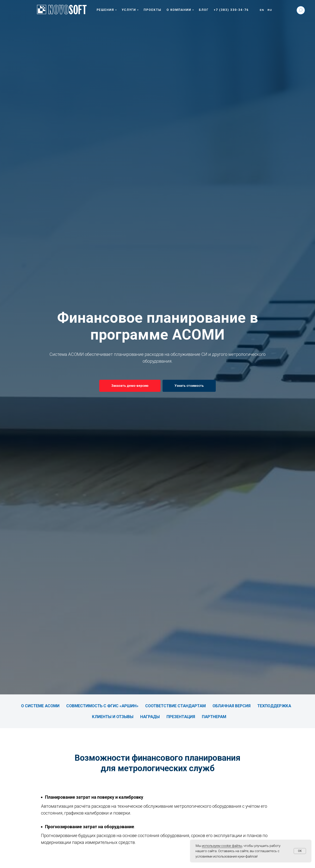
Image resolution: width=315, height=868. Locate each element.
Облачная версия (232, 706)
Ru (270, 10)
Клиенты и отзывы (113, 717)
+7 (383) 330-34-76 (231, 10)
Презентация (181, 717)
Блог (204, 10)
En (262, 10)
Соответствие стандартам (175, 706)
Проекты (152, 10)
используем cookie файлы (222, 846)
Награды (150, 717)
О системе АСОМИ (40, 706)
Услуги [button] (129, 10)
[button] (130, 386)
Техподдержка (274, 706)
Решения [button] (105, 10)
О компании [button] (179, 10)
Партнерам (214, 717)
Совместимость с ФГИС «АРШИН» (102, 706)
